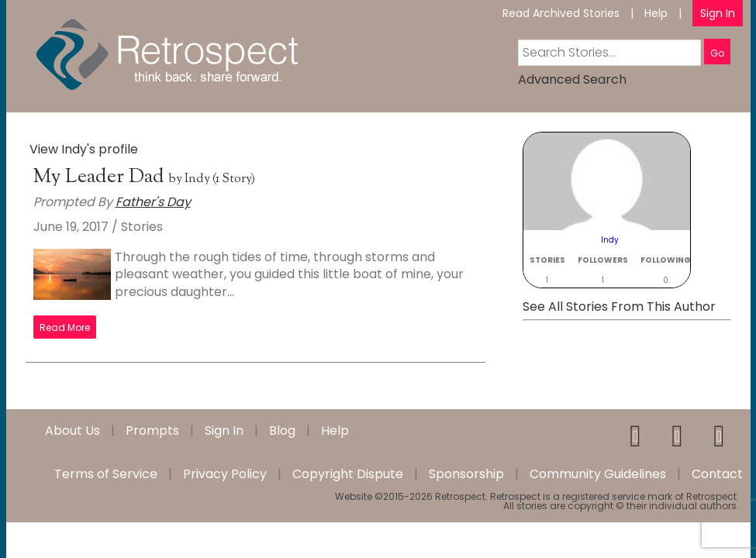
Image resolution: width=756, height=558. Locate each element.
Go (717, 53)
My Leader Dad (101, 177)
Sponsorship (466, 474)
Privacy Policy (225, 474)
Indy (197, 179)
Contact (717, 474)
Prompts (152, 431)
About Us (72, 431)
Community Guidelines (598, 474)
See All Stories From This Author (619, 307)
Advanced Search (572, 79)
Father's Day (153, 202)
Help (656, 13)
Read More (65, 327)
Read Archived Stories (561, 13)
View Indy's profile (84, 149)
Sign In (718, 13)
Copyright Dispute (348, 474)
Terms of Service (106, 474)
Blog (282, 431)
